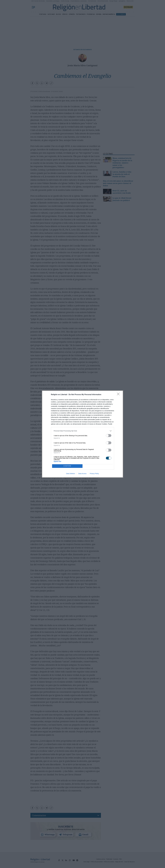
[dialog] (82, 434)
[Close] (119, 395)
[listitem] (82, 431)
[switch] (109, 436)
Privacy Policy (94, 474)
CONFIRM (67, 466)
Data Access (82, 474)
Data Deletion (71, 474)
